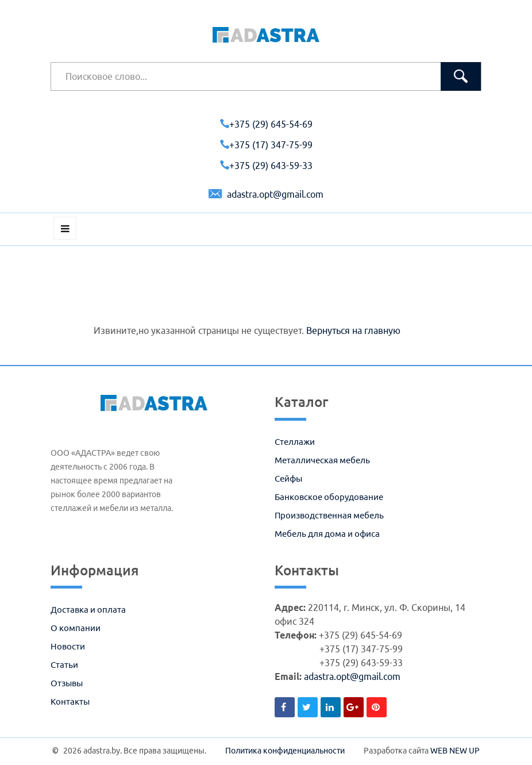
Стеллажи (295, 442)
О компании (76, 628)
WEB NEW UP (455, 751)
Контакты (70, 701)
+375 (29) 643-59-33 (266, 166)
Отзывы (67, 683)
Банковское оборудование (329, 497)
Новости (68, 646)
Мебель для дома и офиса (327, 534)
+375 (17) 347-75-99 (266, 145)
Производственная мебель (329, 515)
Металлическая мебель (322, 460)
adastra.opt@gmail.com (266, 194)
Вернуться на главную (353, 330)
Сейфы (288, 478)
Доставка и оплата (88, 610)
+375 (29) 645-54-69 (266, 124)
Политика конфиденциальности (285, 751)
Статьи (64, 665)
